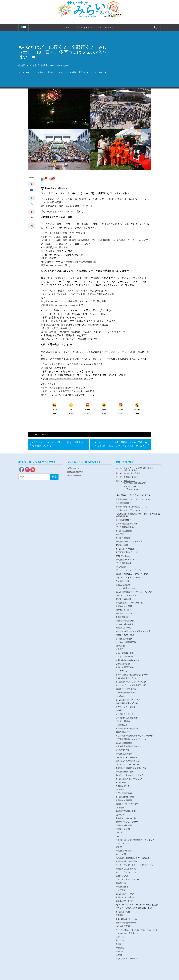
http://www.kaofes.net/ (85, 262)
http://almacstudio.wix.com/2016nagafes (69, 379)
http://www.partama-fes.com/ (64, 305)
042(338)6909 (129, 481)
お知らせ (45, 434)
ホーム (68, 27)
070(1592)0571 (130, 486)
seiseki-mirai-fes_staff (59, 65)
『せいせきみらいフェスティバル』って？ (95, 27)
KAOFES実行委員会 (132, 473)
